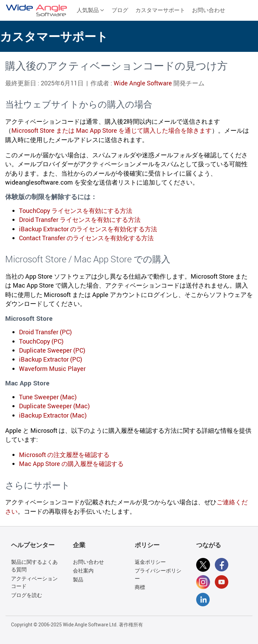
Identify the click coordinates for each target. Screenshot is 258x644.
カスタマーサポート (160, 10)
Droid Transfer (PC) (45, 332)
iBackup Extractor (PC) (51, 359)
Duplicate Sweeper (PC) (52, 350)
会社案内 (83, 570)
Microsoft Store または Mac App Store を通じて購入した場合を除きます (112, 130)
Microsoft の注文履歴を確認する (64, 455)
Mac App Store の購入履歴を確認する (71, 464)
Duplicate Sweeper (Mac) (54, 406)
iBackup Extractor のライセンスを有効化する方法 (88, 229)
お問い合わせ (209, 10)
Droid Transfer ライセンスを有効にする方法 (80, 220)
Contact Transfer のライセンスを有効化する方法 (86, 238)
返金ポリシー (150, 562)
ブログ (120, 10)
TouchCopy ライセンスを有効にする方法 (76, 211)
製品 (78, 579)
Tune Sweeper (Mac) (48, 397)
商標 (140, 587)
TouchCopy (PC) (41, 341)
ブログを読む (27, 595)
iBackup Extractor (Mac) (53, 415)
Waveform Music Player (52, 368)
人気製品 (90, 10)
